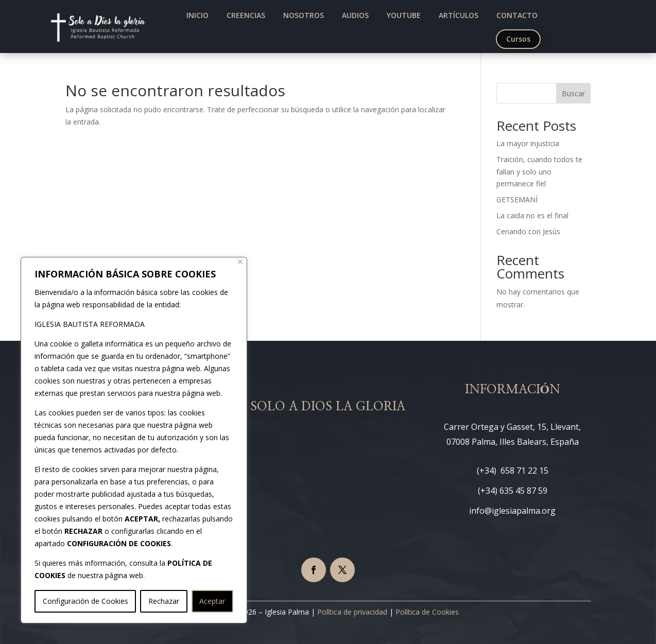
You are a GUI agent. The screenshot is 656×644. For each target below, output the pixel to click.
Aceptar (212, 601)
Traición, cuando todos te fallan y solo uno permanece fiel (539, 172)
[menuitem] (197, 15)
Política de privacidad (352, 612)
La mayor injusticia (528, 143)
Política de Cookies (427, 612)
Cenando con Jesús (528, 231)
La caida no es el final (532, 215)
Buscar (573, 93)
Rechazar (164, 601)
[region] (134, 440)
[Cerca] (240, 262)
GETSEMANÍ (517, 199)
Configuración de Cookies (85, 601)
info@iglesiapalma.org (512, 511)
